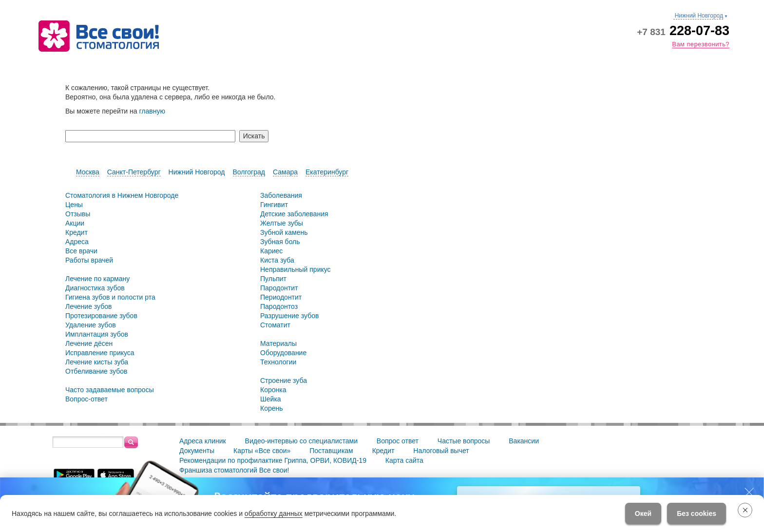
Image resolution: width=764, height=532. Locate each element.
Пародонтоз (279, 306)
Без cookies (697, 513)
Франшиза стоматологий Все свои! (234, 470)
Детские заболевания (294, 214)
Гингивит (274, 205)
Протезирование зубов (101, 316)
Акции (75, 223)
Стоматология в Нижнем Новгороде (122, 195)
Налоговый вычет (441, 451)
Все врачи (81, 251)
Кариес (271, 251)
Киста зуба (277, 260)
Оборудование (283, 353)
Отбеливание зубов (96, 371)
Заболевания (281, 195)
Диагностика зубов (95, 288)
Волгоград (249, 172)
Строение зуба (284, 380)
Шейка (271, 399)
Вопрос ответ (398, 441)
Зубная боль (280, 242)
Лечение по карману (97, 279)
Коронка (273, 390)
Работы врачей (89, 260)
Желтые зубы (282, 223)
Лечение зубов (88, 306)
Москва (88, 172)
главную (152, 111)
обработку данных (274, 513)
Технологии (278, 362)
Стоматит (275, 325)
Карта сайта (404, 460)
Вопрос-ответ (86, 399)
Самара (285, 172)
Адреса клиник (203, 441)
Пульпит (273, 279)
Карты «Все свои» (262, 451)
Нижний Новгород (197, 172)
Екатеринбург (327, 172)
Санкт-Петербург (134, 172)
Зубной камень (284, 232)
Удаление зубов (91, 325)
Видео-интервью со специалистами (301, 441)
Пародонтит (279, 288)
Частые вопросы (464, 441)
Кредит (76, 232)
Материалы (278, 343)
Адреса (77, 242)
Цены (74, 205)
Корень (272, 408)
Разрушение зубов (289, 316)
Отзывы (78, 214)
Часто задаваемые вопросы (110, 390)
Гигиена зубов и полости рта (110, 297)
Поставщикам (331, 451)
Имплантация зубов (97, 334)
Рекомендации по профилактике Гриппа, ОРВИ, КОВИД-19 (273, 460)
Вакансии (524, 441)
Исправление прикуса (100, 353)
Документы (197, 451)
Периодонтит (281, 297)
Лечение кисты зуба (97, 362)
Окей (643, 513)
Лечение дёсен (89, 343)
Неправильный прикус (296, 269)
